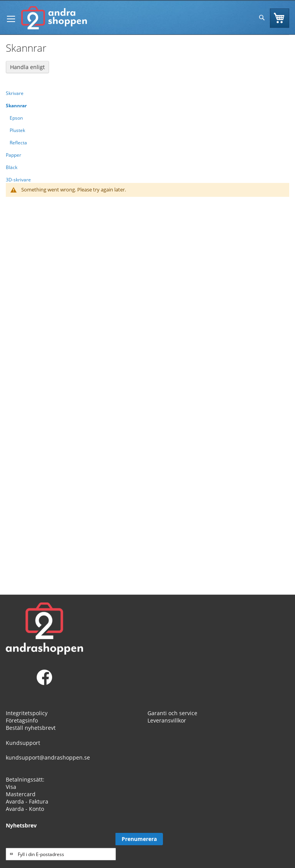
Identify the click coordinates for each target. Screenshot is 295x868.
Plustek (17, 130)
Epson (16, 118)
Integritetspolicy (27, 713)
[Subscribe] (139, 839)
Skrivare (15, 93)
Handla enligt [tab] (27, 67)
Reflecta (18, 143)
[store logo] (54, 18)
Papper (14, 155)
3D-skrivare (18, 180)
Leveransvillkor (167, 720)
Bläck (12, 167)
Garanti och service (172, 713)
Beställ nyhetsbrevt (31, 728)
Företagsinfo (22, 720)
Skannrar (16, 106)
